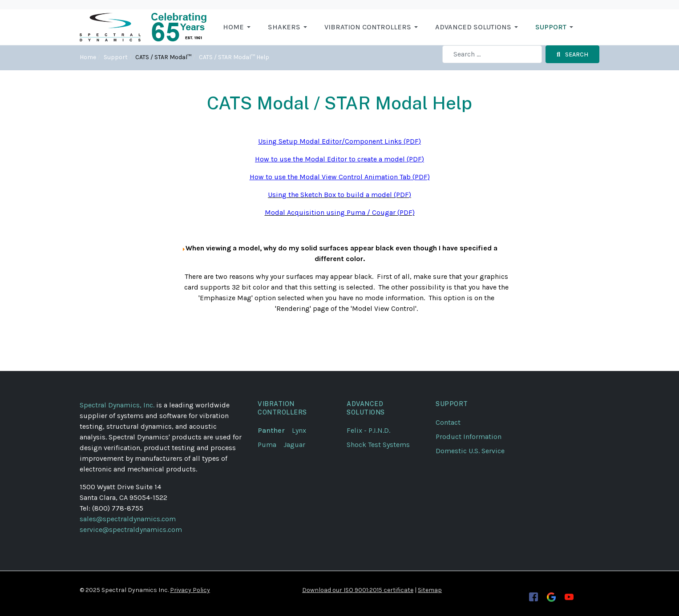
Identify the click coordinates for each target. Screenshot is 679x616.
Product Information (469, 437)
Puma (271, 445)
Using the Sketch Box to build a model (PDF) (339, 195)
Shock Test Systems (378, 445)
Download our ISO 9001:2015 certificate (358, 590)
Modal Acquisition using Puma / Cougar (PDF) (340, 212)
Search (572, 54)
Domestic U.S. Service (470, 451)
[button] (238, 27)
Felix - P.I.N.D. (368, 430)
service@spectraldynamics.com (131, 529)
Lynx (303, 430)
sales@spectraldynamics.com (128, 519)
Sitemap (430, 590)
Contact (448, 422)
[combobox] (492, 54)
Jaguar (294, 445)
